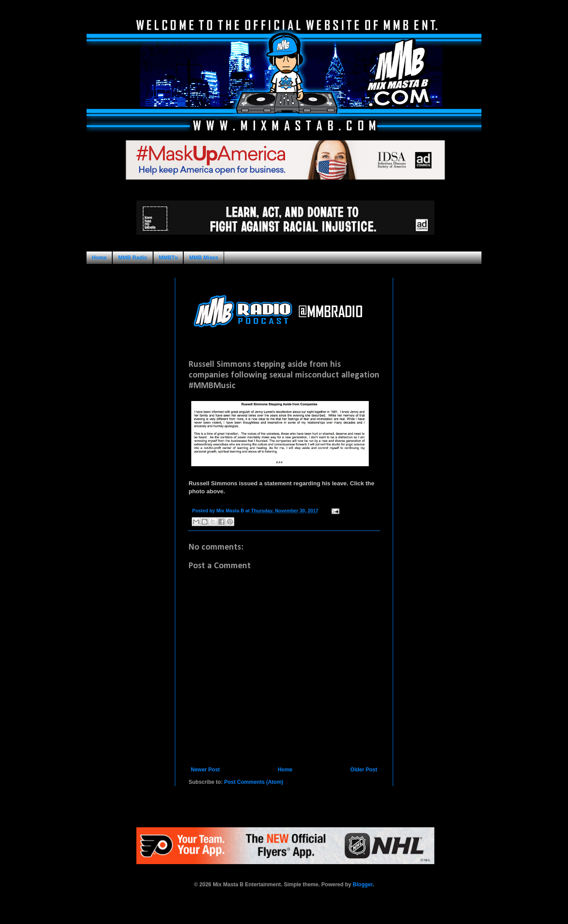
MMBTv (168, 258)
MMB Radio (132, 258)
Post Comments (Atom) (254, 782)
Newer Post (205, 770)
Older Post (364, 770)
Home (99, 258)
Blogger (363, 885)
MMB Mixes (203, 258)
